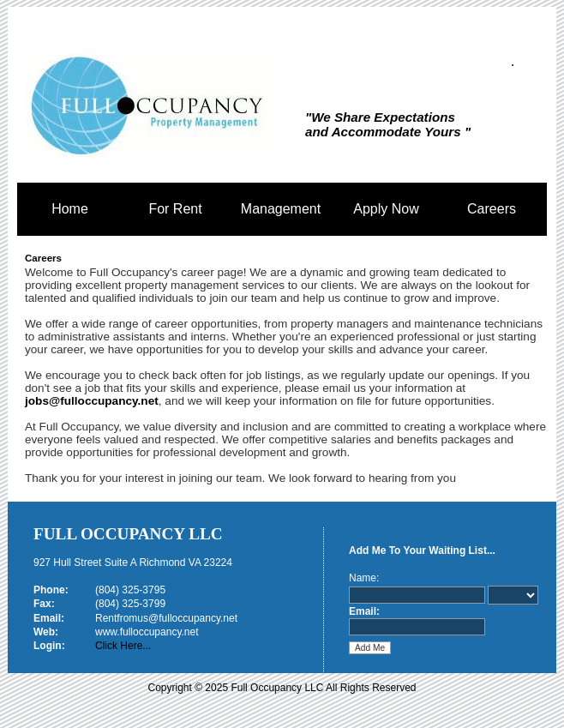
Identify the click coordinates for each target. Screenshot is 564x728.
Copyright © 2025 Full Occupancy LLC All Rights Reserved (282, 688)
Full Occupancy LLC (128, 534)
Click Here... (123, 646)
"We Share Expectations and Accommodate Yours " (388, 124)
